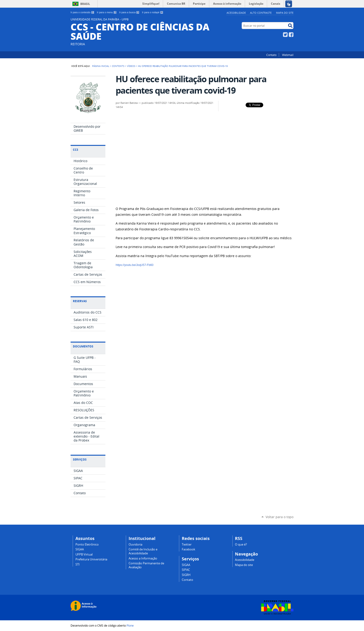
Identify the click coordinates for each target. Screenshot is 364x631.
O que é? (241, 544)
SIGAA (80, 549)
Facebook (291, 35)
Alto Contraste (261, 13)
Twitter (285, 35)
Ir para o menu (107, 12)
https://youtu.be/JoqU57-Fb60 (135, 265)
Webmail (288, 55)
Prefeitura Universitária (91, 559)
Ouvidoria (135, 544)
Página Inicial (101, 66)
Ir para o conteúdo (82, 12)
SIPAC (186, 570)
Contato (271, 55)
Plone (130, 625)
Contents (118, 66)
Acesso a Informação (143, 558)
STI (78, 564)
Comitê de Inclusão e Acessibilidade (143, 551)
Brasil (85, 4)
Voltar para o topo (279, 517)
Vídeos (131, 66)
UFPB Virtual (84, 554)
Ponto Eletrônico (87, 544)
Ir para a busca (129, 12)
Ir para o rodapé (153, 12)
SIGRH (186, 575)
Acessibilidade (236, 13)
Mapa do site (285, 13)
